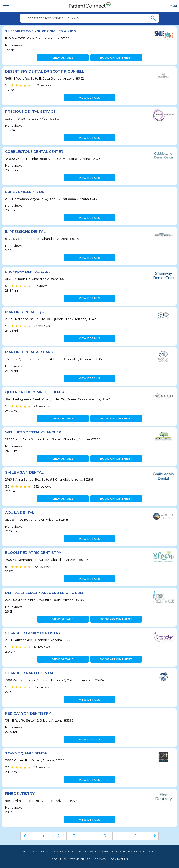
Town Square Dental (27, 753)
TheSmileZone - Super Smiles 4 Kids (41, 31)
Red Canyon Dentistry (28, 713)
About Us (59, 859)
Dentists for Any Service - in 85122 (52, 18)
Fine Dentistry (20, 793)
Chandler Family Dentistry (33, 633)
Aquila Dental (20, 512)
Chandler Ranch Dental (30, 673)
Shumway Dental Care (28, 272)
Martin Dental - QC (25, 312)
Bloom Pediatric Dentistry (33, 553)
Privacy (100, 859)
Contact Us (119, 859)
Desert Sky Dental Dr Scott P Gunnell (45, 71)
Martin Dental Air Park (29, 352)
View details (63, 58)
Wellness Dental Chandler (33, 432)
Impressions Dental (25, 232)
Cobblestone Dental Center (34, 152)
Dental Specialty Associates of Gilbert (46, 593)
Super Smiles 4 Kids (25, 192)
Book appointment (116, 58)
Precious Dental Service (30, 111)
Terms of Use (80, 859)
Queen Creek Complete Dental (36, 392)
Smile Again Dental (24, 472)
